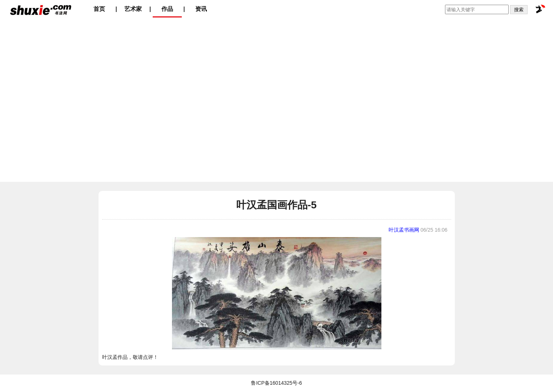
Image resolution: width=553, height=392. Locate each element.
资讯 (201, 9)
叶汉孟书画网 (404, 230)
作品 (167, 9)
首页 (99, 9)
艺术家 (133, 9)
